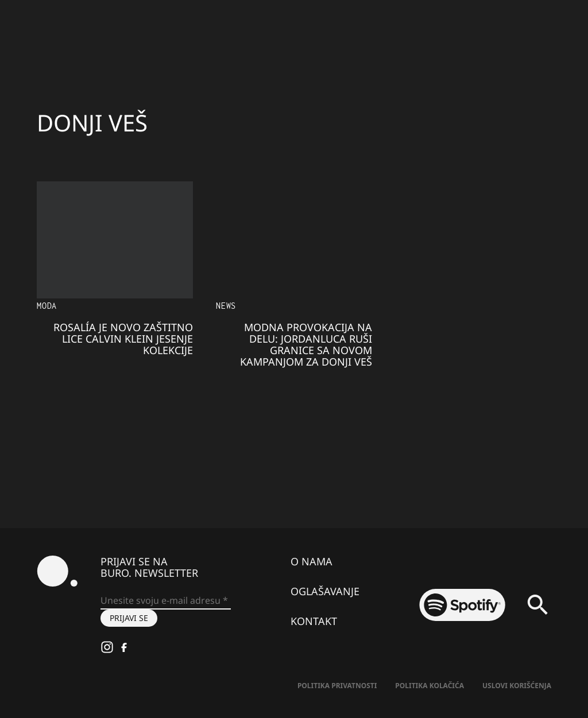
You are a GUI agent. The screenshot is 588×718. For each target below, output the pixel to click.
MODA (47, 306)
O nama (312, 561)
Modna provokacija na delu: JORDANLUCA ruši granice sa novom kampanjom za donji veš (306, 344)
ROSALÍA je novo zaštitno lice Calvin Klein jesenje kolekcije (123, 339)
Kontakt (314, 621)
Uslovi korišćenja (517, 686)
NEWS (226, 306)
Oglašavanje (325, 591)
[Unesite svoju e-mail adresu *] (166, 601)
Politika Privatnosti (337, 686)
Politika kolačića (430, 686)
